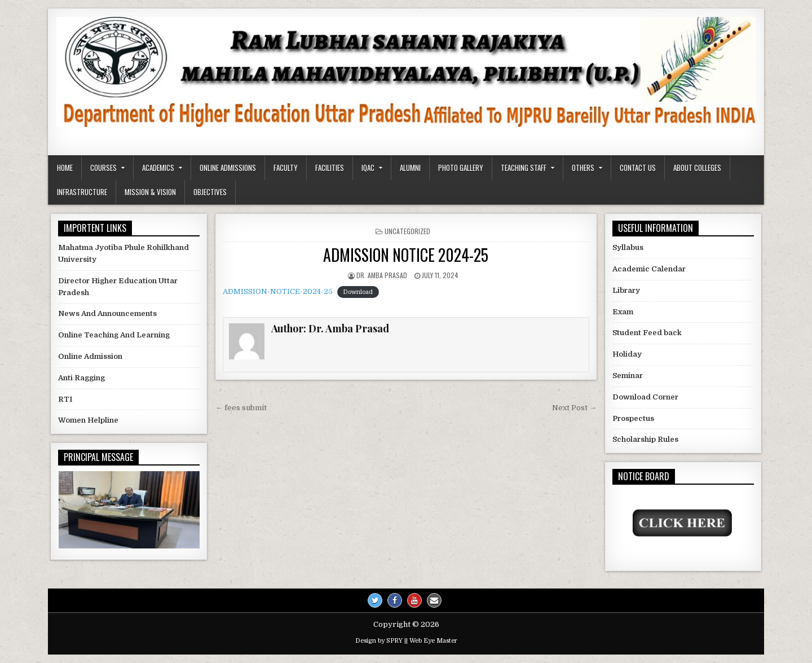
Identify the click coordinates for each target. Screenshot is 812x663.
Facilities (330, 168)
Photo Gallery (461, 168)
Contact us (638, 168)
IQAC (368, 168)
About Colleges (697, 168)
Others (583, 168)
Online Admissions (228, 168)
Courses (103, 168)
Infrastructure (82, 192)
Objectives (210, 192)
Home (65, 168)
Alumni (410, 168)
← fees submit (241, 408)
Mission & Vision (150, 192)
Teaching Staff (524, 168)
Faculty (286, 168)
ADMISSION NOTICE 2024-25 (406, 255)
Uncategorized (407, 231)
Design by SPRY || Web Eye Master (406, 641)
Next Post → (574, 408)
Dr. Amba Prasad (382, 275)
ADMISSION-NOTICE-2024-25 (278, 291)
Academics (158, 168)
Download (358, 292)
